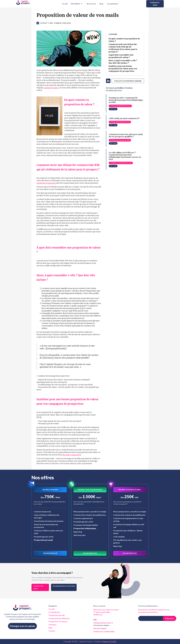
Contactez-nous (155, 4)
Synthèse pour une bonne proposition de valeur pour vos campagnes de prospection (123, 69)
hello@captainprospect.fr (103, 623)
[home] (23, 4)
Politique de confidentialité (104, 631)
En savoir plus (50, 553)
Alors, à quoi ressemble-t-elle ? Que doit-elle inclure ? (123, 62)
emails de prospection (46, 183)
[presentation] (157, 627)
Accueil (65, 4)
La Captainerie (112, 4)
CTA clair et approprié (71, 455)
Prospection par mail (57, 615)
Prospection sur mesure (58, 621)
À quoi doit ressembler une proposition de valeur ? (121, 56)
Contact (52, 631)
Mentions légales (100, 628)
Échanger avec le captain (64, 586)
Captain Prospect (51, 88)
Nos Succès (91, 4)
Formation (53, 625)
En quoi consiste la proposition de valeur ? (124, 40)
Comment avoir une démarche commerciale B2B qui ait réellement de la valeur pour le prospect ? (123, 48)
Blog (101, 4)
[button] (77, 4)
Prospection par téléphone (59, 618)
